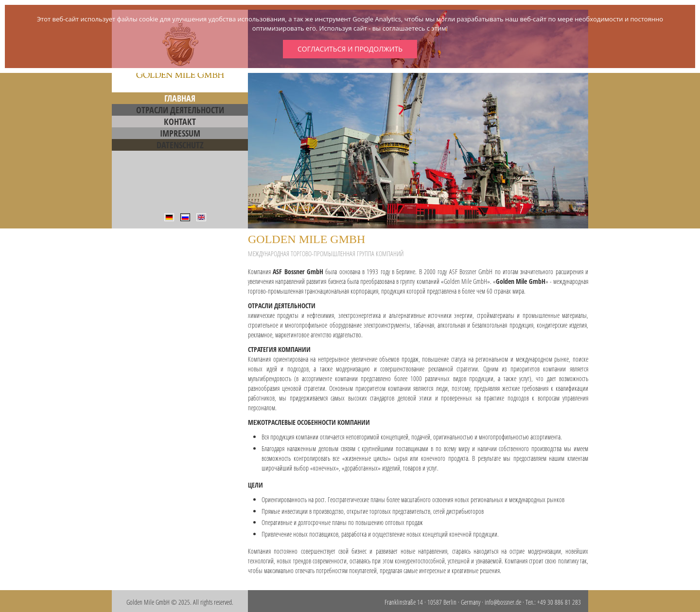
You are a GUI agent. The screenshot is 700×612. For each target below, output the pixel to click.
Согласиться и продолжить (350, 49)
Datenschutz (180, 145)
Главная (180, 98)
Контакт (180, 122)
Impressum (180, 133)
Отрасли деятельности (180, 110)
